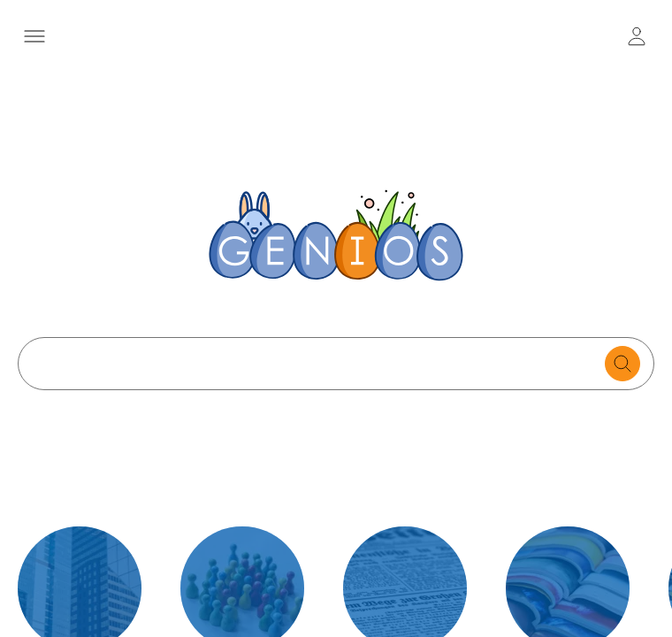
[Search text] (316, 364)
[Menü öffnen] (34, 36)
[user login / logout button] (637, 36)
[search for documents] (622, 364)
